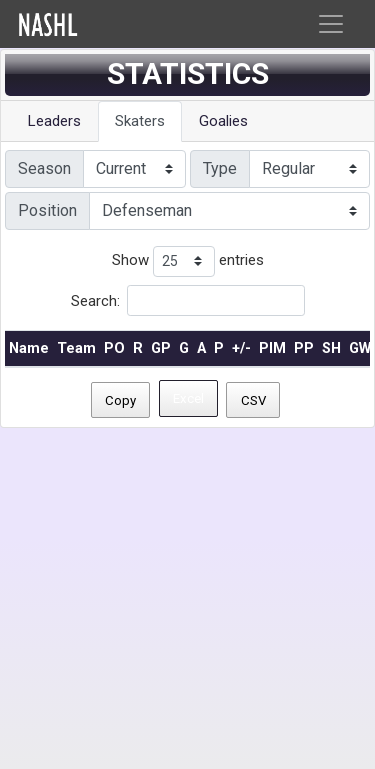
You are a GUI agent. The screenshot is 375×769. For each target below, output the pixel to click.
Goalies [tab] (223, 121)
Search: (188, 300)
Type (220, 168)
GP (161, 348)
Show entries (188, 261)
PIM (272, 348)
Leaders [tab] (54, 121)
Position (47, 210)
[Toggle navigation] (331, 24)
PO (114, 348)
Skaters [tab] (140, 121)
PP (304, 348)
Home (91, 24)
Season (44, 168)
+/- (241, 348)
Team (76, 348)
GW (360, 348)
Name (29, 348)
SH (331, 348)
